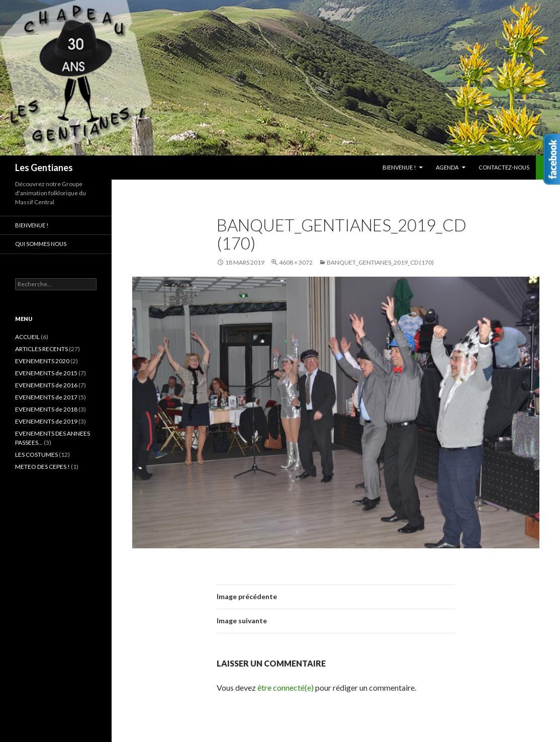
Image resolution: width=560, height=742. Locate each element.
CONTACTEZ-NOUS (504, 167)
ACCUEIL (27, 337)
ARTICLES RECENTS (41, 349)
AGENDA (447, 167)
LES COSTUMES (36, 455)
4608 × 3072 (296, 262)
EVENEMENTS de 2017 (46, 397)
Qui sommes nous (41, 244)
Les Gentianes (44, 168)
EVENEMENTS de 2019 (46, 421)
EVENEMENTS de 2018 (46, 409)
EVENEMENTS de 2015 (46, 373)
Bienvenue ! (399, 167)
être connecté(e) (286, 687)
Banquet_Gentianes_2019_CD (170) (380, 262)
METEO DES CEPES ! (42, 467)
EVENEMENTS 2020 (42, 361)
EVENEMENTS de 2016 (46, 385)
